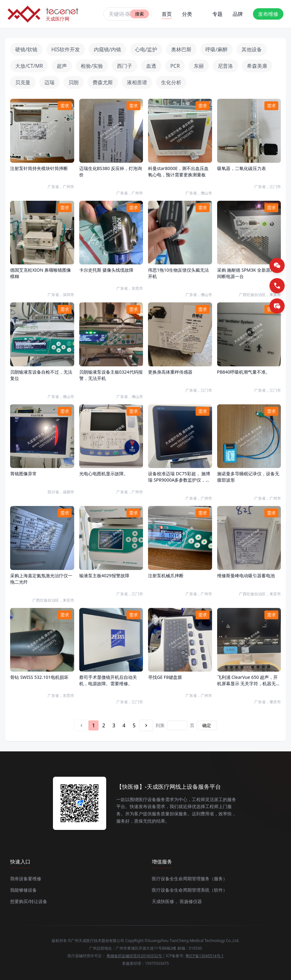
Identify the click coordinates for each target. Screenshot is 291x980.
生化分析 (171, 82)
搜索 (139, 14)
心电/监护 (146, 49)
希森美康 (257, 66)
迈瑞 (49, 82)
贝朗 (74, 82)
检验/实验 (92, 66)
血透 (151, 66)
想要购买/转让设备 (29, 901)
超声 (62, 66)
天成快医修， (165, 901)
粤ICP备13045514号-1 (205, 956)
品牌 (238, 14)
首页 (167, 15)
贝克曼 (23, 82)
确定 (207, 725)
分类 (187, 14)
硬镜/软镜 (26, 49)
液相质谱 (137, 82)
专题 (217, 14)
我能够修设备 (23, 890)
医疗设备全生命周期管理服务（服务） (190, 879)
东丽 (199, 66)
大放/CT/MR (29, 66)
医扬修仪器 (191, 901)
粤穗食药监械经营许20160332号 (135, 956)
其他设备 (252, 49)
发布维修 (268, 14)
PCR (175, 66)
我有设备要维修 (26, 879)
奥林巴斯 (181, 49)
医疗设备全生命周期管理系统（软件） (190, 890)
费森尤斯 (103, 82)
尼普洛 (225, 66)
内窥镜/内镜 (107, 49)
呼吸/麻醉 (217, 49)
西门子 (125, 66)
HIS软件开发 (66, 49)
